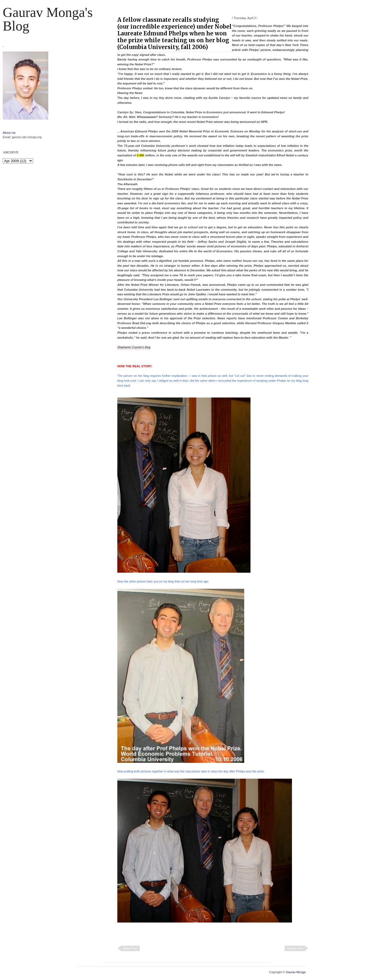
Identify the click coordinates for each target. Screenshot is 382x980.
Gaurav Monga (296, 972)
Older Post (130, 948)
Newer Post (295, 948)
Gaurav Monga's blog (48, 19)
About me (9, 133)
